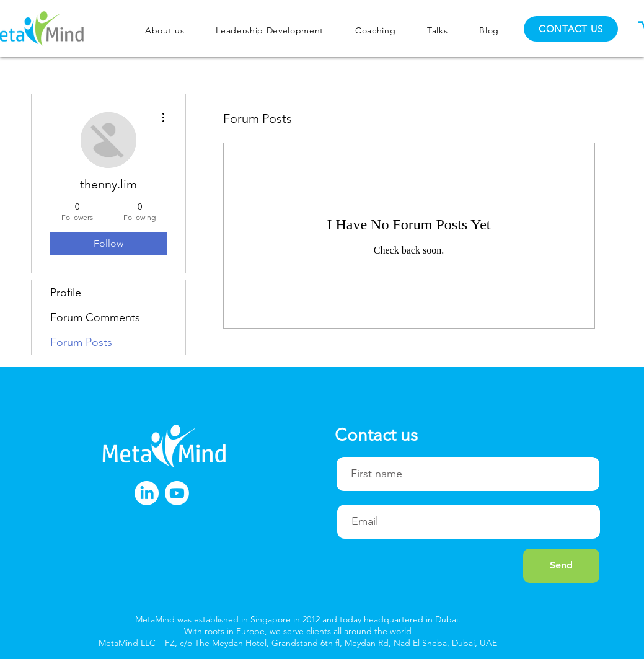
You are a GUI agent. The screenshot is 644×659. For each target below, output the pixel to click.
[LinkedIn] (147, 493)
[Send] (561, 566)
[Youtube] (177, 493)
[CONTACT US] (571, 29)
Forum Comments (95, 317)
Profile (66, 293)
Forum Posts (81, 342)
